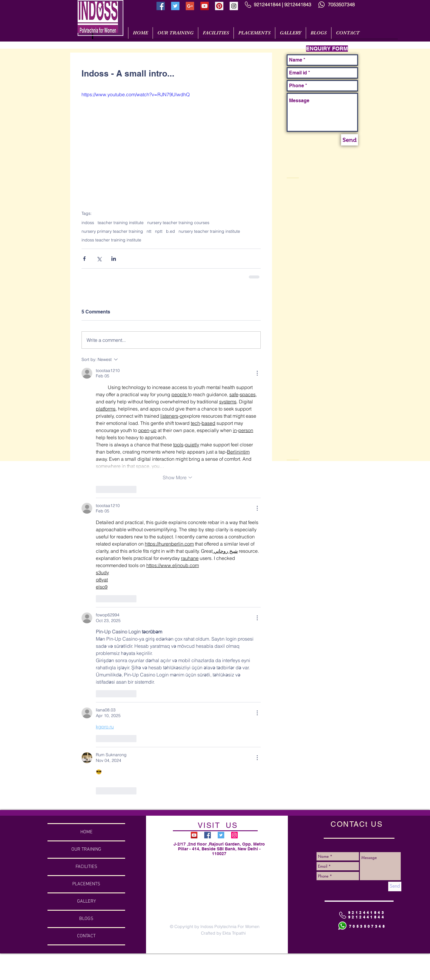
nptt (159, 231)
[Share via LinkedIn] (114, 259)
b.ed (171, 231)
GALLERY (86, 901)
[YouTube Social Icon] (205, 6)
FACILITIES (86, 867)
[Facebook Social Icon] (161, 6)
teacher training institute (121, 223)
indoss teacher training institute (111, 240)
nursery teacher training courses (178, 223)
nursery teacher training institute (209, 231)
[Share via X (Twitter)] (99, 259)
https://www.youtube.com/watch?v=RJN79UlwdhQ (136, 94)
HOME (86, 832)
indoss (88, 223)
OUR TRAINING (86, 849)
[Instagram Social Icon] (234, 6)
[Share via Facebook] (84, 259)
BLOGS (86, 919)
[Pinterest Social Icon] (219, 6)
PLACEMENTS (86, 884)
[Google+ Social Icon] (190, 6)
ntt (149, 231)
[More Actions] (257, 373)
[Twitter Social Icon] (175, 6)
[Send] (350, 140)
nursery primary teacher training (112, 231)
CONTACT (86, 936)
